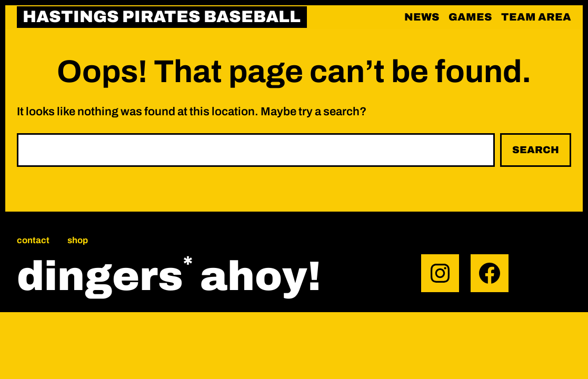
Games (470, 17)
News (422, 17)
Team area (536, 17)
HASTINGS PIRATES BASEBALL (162, 17)
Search (536, 150)
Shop (78, 240)
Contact (33, 240)
